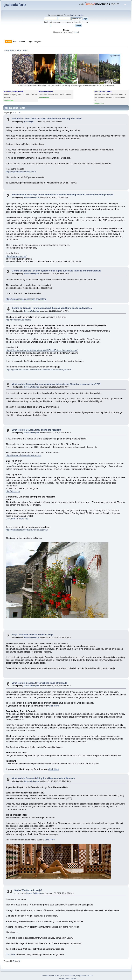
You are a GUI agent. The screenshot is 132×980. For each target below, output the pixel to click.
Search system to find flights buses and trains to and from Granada (67, 271)
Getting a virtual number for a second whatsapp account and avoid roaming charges (71, 195)
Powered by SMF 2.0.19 (51, 976)
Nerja (14, 635)
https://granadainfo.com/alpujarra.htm (24, 455)
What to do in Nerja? (32, 890)
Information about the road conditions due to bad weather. (62, 308)
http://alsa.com (13, 491)
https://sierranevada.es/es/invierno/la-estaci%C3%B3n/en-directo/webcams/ (42, 350)
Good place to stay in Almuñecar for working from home (53, 119)
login (72, 15)
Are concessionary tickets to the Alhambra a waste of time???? (68, 384)
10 (19, 113)
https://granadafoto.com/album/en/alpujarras (27, 530)
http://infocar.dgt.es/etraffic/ (19, 320)
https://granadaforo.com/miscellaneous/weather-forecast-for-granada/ (39, 369)
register (80, 15)
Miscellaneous (19, 195)
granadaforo (15, 5)
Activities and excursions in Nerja (36, 635)
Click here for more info (17, 519)
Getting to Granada (21, 271)
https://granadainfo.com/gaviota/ (21, 172)
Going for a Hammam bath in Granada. (56, 778)
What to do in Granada (23, 384)
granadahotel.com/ (44, 98)
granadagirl (29, 122)
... (17, 113)
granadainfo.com (9, 101)
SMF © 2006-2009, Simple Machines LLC (77, 976)
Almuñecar (17, 119)
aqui (77, 32)
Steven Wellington (31, 197)
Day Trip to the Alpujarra (49, 430)
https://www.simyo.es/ (16, 256)
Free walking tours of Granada (52, 683)
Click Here (54, 706)
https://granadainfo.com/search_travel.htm (26, 299)
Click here (11, 954)
